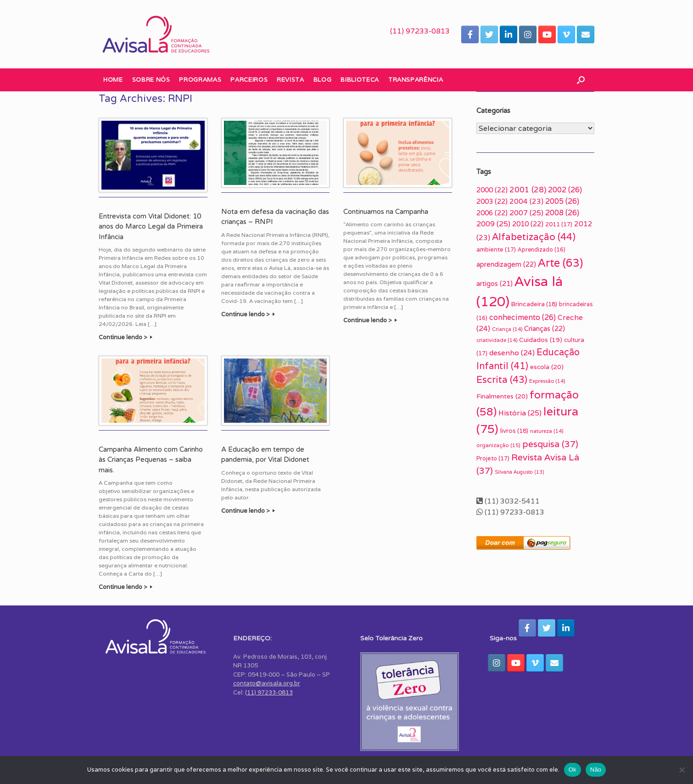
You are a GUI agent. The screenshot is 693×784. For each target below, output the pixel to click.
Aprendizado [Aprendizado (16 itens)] (542, 249)
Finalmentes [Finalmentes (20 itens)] (502, 396)
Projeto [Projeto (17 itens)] (493, 458)
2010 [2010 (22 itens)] (528, 224)
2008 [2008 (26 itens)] (562, 213)
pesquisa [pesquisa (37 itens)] (550, 444)
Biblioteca (360, 80)
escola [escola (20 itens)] (547, 367)
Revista (291, 80)
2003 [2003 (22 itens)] (492, 201)
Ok (573, 770)
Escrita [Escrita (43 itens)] (502, 379)
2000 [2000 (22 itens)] (492, 190)
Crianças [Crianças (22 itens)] (545, 328)
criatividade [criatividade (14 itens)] (497, 340)
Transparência (416, 80)
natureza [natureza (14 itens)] (547, 431)
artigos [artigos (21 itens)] (495, 283)
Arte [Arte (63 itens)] (560, 263)
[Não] (682, 770)
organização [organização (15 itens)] (498, 445)
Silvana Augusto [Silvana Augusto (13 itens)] (520, 472)
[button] (581, 80)
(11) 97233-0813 (420, 31)
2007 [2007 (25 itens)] (526, 213)
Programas (200, 80)
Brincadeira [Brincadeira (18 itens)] (534, 304)
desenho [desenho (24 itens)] (512, 353)
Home (113, 80)
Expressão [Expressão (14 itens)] (547, 381)
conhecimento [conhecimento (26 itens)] (523, 317)
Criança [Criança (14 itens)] (507, 329)
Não (596, 770)
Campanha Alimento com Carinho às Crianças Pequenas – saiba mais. (151, 460)
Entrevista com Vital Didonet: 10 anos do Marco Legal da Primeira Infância (151, 227)
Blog (323, 80)
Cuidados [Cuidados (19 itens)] (541, 340)
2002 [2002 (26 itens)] (565, 190)
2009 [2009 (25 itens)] (493, 224)
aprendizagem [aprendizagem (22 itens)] (506, 264)
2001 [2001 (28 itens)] (528, 190)
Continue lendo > (126, 337)
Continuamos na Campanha (386, 212)
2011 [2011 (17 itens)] (559, 224)
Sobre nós (151, 80)
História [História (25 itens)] (520, 413)
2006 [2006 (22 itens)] (492, 213)
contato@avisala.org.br (267, 683)
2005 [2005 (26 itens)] (562, 201)
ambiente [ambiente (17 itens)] (496, 249)
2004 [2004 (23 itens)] (526, 201)
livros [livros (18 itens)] (514, 431)
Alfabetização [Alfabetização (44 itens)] (534, 237)
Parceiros (249, 80)
